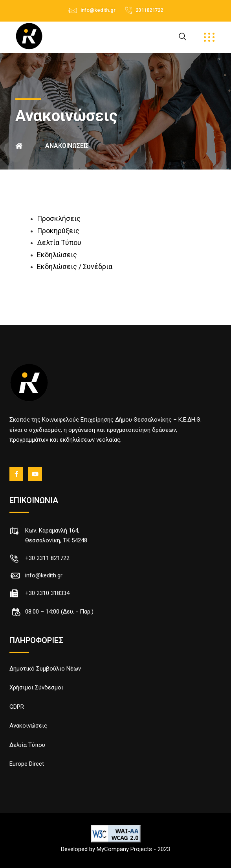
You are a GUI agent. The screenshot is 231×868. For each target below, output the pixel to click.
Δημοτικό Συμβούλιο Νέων (45, 669)
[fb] (17, 474)
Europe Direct (27, 764)
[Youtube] (36, 474)
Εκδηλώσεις (57, 255)
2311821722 (149, 10)
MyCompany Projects (124, 849)
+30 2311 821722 (47, 558)
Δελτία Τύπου (59, 242)
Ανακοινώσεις (28, 726)
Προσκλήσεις (59, 218)
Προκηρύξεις (58, 231)
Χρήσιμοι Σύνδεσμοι (36, 687)
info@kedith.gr (98, 10)
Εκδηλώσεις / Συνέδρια (75, 266)
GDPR (17, 707)
